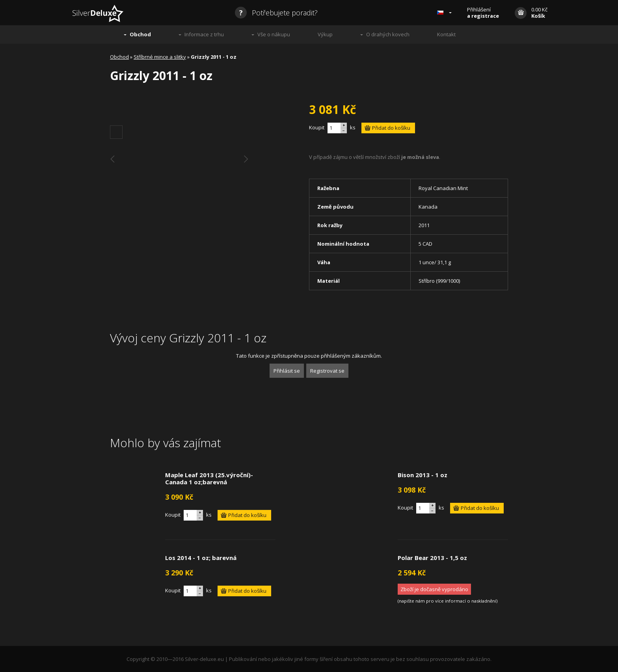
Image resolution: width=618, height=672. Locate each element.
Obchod (140, 34)
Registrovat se (327, 371)
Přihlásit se (287, 371)
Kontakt (446, 34)
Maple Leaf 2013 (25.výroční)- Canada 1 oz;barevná (209, 478)
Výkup (325, 34)
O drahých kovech (388, 34)
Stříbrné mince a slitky (160, 57)
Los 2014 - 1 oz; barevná (201, 558)
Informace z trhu (204, 34)
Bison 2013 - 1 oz (423, 475)
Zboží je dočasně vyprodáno (434, 589)
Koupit (317, 127)
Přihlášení (483, 13)
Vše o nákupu (274, 34)
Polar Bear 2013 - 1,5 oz (432, 558)
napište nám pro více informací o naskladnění (448, 601)
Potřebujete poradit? (276, 13)
